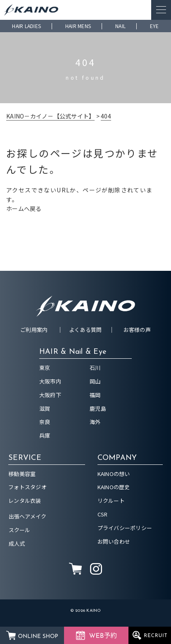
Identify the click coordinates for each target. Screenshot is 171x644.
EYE (154, 26)
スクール (20, 530)
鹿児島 (98, 408)
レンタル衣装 (25, 501)
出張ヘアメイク (28, 516)
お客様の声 (137, 330)
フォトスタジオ (27, 487)
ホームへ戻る (24, 208)
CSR (103, 514)
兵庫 (45, 435)
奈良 (45, 422)
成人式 (17, 543)
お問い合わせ (114, 541)
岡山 (95, 381)
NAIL (120, 26)
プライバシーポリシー (125, 528)
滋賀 (45, 408)
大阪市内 (50, 381)
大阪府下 (50, 395)
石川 (95, 368)
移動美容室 (22, 474)
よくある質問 (85, 330)
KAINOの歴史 (114, 487)
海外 (95, 422)
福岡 (95, 395)
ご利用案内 (34, 330)
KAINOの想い (114, 474)
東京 (45, 368)
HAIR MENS (78, 26)
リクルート (111, 501)
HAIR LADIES (26, 26)
